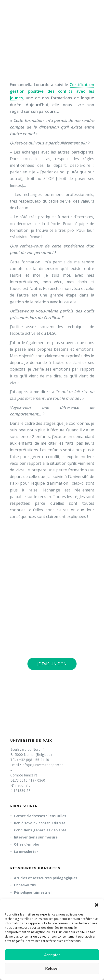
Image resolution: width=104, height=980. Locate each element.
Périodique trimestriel (33, 892)
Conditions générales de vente (40, 830)
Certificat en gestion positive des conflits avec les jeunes (52, 91)
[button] (97, 905)
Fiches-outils (25, 885)
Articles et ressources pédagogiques (46, 878)
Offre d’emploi (26, 844)
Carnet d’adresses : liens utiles (40, 816)
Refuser (52, 968)
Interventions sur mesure (36, 837)
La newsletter (26, 852)
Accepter (52, 955)
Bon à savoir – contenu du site (40, 823)
